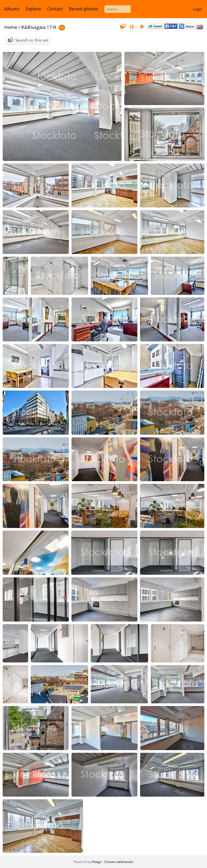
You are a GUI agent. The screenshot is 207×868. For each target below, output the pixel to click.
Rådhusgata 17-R (39, 27)
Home (11, 27)
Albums (12, 9)
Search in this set (32, 40)
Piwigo (97, 862)
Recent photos (84, 9)
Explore (33, 9)
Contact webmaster (119, 862)
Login (197, 9)
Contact (55, 9)
